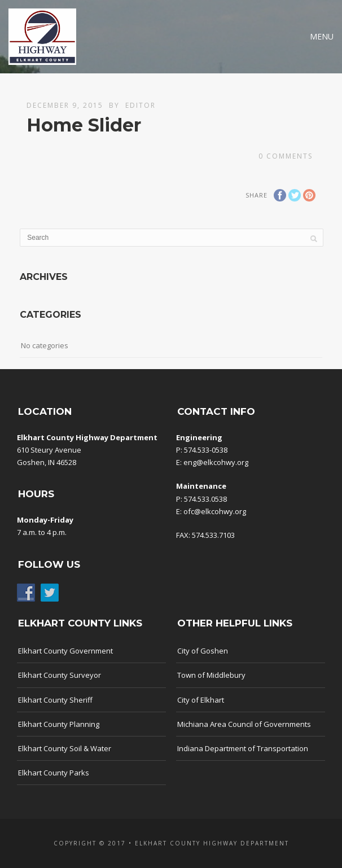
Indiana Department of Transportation (243, 748)
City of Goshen (203, 651)
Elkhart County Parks (54, 773)
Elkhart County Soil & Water (65, 748)
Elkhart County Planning (59, 724)
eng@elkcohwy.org (216, 462)
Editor (141, 105)
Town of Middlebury (211, 675)
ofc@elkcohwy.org (215, 511)
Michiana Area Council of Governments (244, 724)
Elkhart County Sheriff (55, 700)
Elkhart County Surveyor (60, 675)
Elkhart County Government (65, 651)
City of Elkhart (201, 700)
